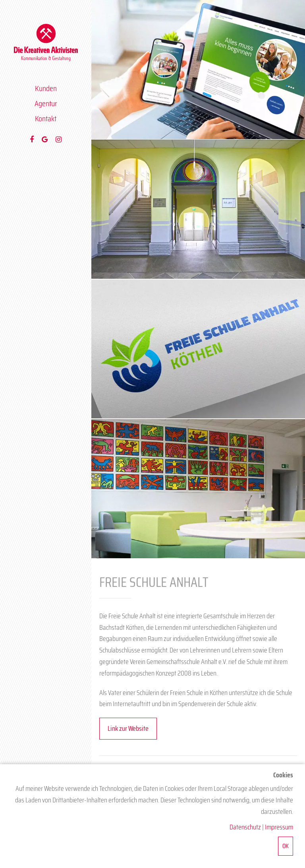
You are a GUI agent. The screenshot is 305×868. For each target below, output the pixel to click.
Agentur (46, 103)
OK (286, 846)
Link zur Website (128, 728)
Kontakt (46, 118)
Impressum (279, 827)
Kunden (46, 88)
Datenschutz (245, 827)
